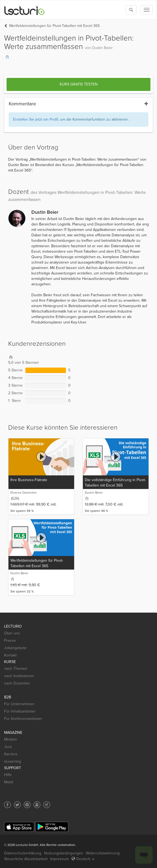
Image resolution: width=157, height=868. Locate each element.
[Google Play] (52, 827)
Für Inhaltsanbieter (20, 711)
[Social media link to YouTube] (37, 805)
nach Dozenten (17, 683)
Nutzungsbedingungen (64, 853)
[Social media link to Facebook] (7, 805)
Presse (10, 641)
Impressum (59, 859)
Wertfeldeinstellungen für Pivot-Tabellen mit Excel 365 (54, 26)
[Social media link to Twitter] (17, 805)
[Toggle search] (131, 10)
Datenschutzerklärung (23, 853)
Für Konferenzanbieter (23, 719)
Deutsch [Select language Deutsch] (83, 859)
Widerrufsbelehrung (103, 853)
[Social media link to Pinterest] (27, 805)
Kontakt (10, 655)
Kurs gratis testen (79, 84)
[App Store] (19, 827)
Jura (8, 747)
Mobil (9, 782)
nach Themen (16, 669)
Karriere (11, 754)
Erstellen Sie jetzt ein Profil (36, 119)
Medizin (11, 739)
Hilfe (8, 775)
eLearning (13, 761)
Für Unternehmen (19, 704)
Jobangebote (15, 648)
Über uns (12, 633)
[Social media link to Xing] (47, 805)
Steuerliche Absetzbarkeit (26, 859)
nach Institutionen (19, 676)
